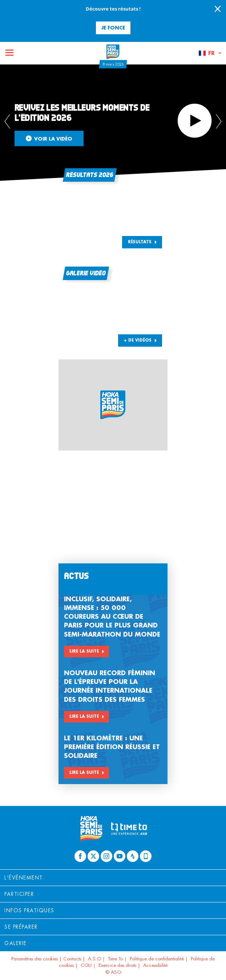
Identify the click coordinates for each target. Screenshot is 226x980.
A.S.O (94, 959)
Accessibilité (155, 965)
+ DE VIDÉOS (138, 340)
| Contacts (70, 959)
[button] (210, 53)
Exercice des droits (117, 965)
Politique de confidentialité (157, 959)
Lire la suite (84, 651)
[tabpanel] (113, 123)
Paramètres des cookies (35, 959)
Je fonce (113, 27)
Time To (115, 959)
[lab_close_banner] (218, 9)
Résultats (140, 242)
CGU (86, 965)
